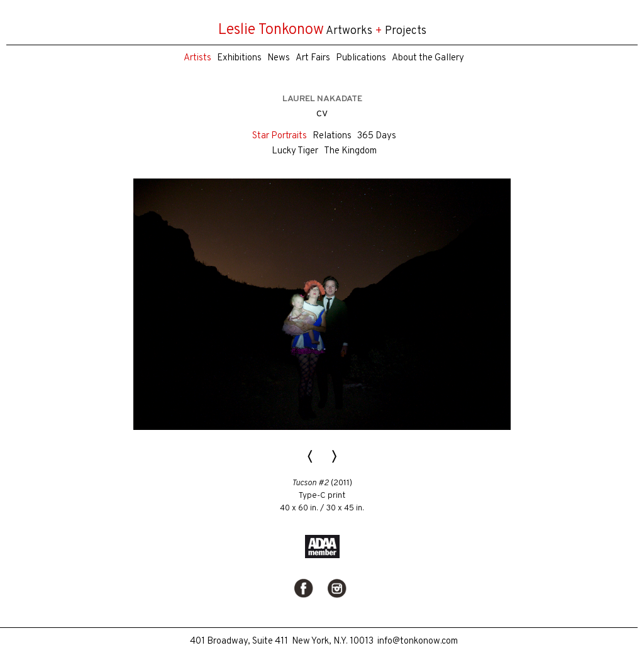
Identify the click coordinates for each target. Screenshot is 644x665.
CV (322, 114)
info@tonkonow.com (418, 641)
